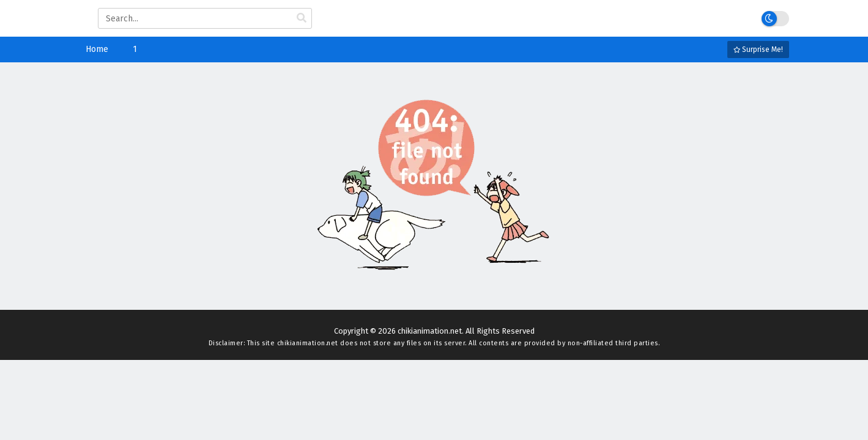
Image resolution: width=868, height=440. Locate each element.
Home (97, 49)
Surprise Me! (758, 50)
